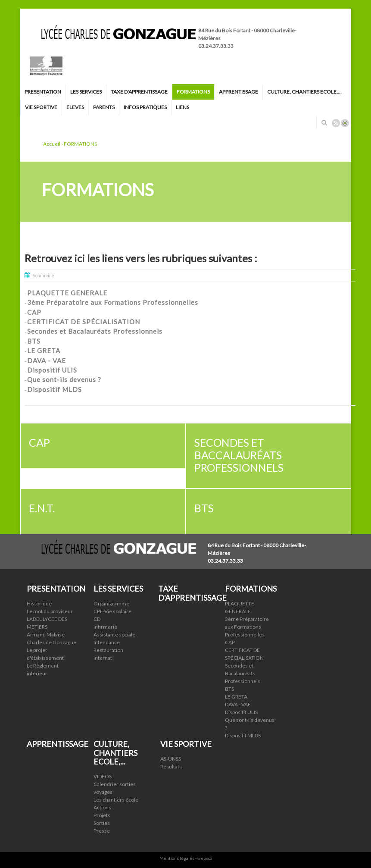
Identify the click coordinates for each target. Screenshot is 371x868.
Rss (336, 123)
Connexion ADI (345, 123)
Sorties (102, 823)
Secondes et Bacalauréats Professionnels (243, 673)
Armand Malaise (46, 635)
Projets (102, 815)
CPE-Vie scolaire (112, 611)
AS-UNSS (171, 759)
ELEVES (75, 107)
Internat (103, 658)
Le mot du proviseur (50, 611)
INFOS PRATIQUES (145, 107)
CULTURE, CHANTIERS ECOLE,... (304, 92)
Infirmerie (105, 627)
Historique (39, 603)
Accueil (52, 144)
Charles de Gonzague (51, 642)
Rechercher (324, 122)
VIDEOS (103, 776)
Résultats (171, 766)
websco (205, 858)
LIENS (182, 107)
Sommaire (43, 275)
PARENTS (104, 107)
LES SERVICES (86, 92)
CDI (98, 619)
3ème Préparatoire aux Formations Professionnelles (247, 627)
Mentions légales (177, 858)
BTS (229, 689)
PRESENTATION (43, 92)
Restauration (108, 650)
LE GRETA (236, 697)
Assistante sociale (114, 635)
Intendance (107, 642)
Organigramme (111, 603)
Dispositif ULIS (241, 712)
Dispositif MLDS (243, 735)
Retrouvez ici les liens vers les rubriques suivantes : (141, 258)
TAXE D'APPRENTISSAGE (139, 92)
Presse (102, 831)
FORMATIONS (193, 92)
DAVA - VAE (238, 704)
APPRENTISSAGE (238, 92)
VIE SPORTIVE (41, 107)
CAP (230, 642)
